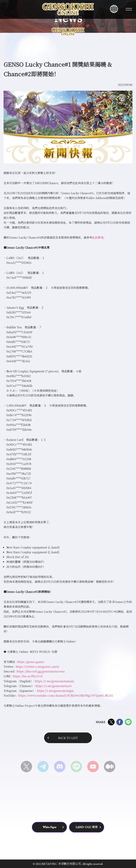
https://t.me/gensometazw (54, 686)
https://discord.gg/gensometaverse (41, 671)
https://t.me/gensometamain (54, 681)
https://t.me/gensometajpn (55, 691)
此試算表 (98, 237)
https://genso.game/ (31, 662)
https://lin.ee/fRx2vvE (28, 676)
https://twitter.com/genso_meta (37, 667)
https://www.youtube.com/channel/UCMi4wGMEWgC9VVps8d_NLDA (66, 695)
